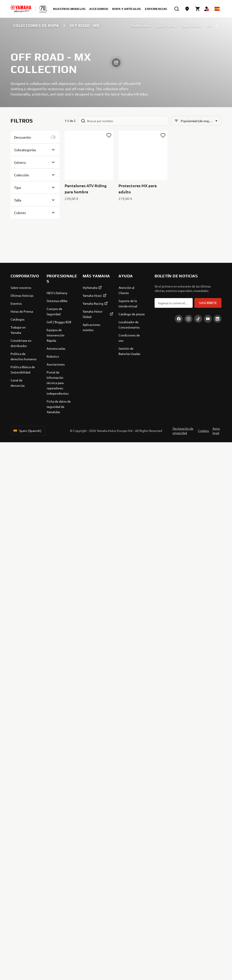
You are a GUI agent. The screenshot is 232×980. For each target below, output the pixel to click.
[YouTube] (208, 319)
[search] (177, 9)
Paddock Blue (141, 25)
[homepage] (21, 9)
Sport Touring (166, 25)
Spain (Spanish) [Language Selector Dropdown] (27, 431)
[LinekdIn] (217, 319)
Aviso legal (216, 431)
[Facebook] (179, 319)
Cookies (203, 431)
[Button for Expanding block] (35, 150)
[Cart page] (198, 9)
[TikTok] (198, 319)
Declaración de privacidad (183, 431)
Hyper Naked (191, 25)
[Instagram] (188, 319)
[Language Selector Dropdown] (217, 9)
